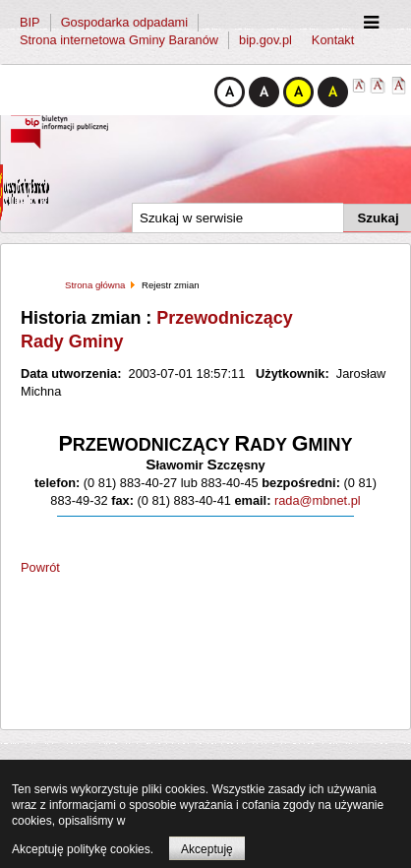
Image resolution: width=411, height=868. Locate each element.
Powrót (40, 567)
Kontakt (333, 40)
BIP (30, 22)
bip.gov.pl (265, 40)
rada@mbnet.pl (315, 500)
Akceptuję (207, 849)
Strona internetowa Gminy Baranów (119, 40)
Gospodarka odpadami (124, 22)
